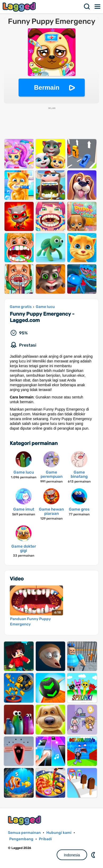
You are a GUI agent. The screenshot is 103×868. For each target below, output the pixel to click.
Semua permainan (24, 833)
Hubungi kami (59, 833)
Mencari (87, 7)
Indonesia (72, 855)
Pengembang (21, 839)
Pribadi (45, 839)
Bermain (47, 87)
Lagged (20, 7)
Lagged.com (25, 820)
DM (94, 855)
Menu (98, 7)
